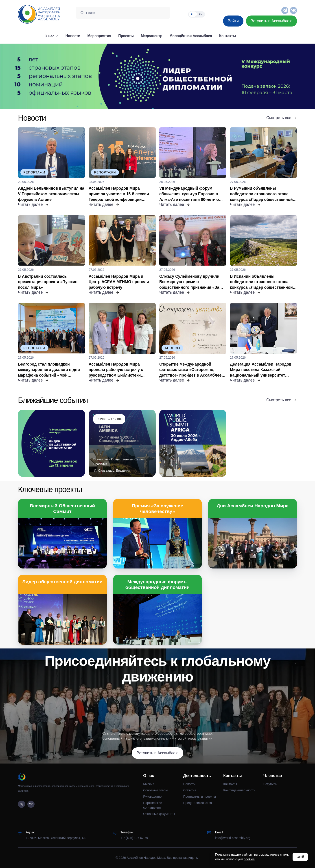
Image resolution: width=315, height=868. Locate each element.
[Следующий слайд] (276, 77)
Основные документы (159, 814)
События (190, 790)
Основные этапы (155, 790)
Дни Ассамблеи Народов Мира (253, 506)
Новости (189, 784)
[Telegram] (285, 11)
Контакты (230, 784)
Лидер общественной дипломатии (62, 582)
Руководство (152, 797)
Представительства (198, 803)
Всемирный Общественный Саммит (62, 508)
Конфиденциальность (239, 790)
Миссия (149, 784)
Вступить (270, 784)
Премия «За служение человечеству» (158, 508)
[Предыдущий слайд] (39, 77)
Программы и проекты (200, 797)
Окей (300, 857)
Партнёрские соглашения (153, 805)
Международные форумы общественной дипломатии (157, 584)
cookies (249, 859)
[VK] (293, 11)
